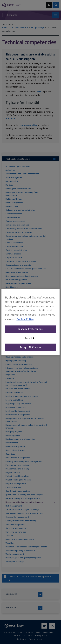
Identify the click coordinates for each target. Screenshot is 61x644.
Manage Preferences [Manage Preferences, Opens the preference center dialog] (30, 329)
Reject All (30, 338)
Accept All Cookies (30, 347)
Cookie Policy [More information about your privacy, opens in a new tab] (25, 319)
